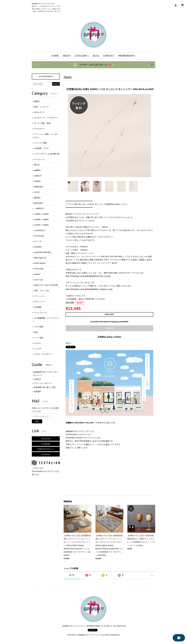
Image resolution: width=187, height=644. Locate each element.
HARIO (37, 274)
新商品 (37, 101)
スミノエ (38, 241)
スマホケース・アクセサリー (46, 118)
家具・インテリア (41, 107)
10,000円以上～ (41, 230)
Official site (46, 439)
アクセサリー (40, 129)
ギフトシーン (40, 302)
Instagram (46, 444)
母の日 (37, 165)
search (56, 84)
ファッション (40, 296)
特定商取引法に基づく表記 (45, 387)
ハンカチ (38, 349)
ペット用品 (39, 338)
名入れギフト (40, 112)
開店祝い (38, 198)
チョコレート (40, 159)
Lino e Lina (39, 280)
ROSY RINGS (40, 263)
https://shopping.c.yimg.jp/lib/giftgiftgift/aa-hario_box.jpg (88, 276)
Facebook (46, 454)
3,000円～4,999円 (41, 220)
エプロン (38, 343)
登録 (37, 421)
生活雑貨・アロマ (41, 148)
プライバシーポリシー (43, 383)
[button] (82, 56)
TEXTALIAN (39, 236)
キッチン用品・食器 (42, 123)
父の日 (37, 192)
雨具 (36, 332)
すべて (72, 575)
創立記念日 (39, 203)
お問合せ (38, 379)
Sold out (109, 328)
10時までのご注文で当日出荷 (46, 285)
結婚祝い (38, 170)
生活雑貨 (38, 307)
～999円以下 (39, 208)
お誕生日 (38, 176)
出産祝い (38, 181)
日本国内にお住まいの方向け (109, 337)
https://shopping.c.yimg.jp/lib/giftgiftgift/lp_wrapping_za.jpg (89, 289)
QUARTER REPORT (43, 252)
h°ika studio (39, 269)
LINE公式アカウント (46, 449)
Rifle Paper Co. (40, 258)
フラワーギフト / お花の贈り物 (47, 154)
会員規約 (38, 391)
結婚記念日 (39, 187)
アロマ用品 (39, 327)
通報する (68, 343)
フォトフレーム (41, 313)
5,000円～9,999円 (41, 225)
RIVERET (38, 247)
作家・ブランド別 (41, 291)
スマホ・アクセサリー (43, 354)
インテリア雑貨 (41, 143)
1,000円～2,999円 (41, 214)
